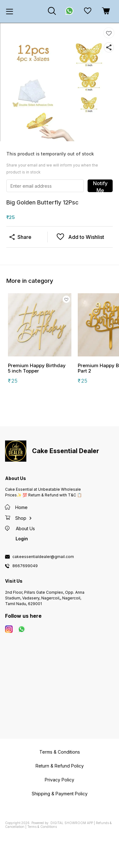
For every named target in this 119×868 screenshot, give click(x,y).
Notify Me (100, 186)
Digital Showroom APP (72, 823)
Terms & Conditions (42, 827)
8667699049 (25, 566)
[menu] (10, 11)
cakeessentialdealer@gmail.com (43, 557)
